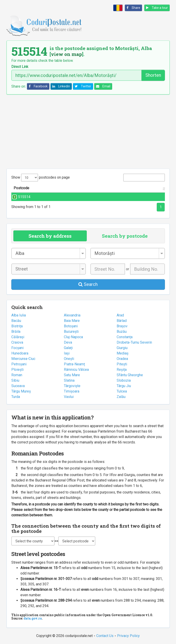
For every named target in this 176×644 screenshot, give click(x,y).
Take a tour (156, 8)
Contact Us (105, 636)
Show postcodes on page (41, 178)
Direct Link (20, 67)
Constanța (125, 337)
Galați (68, 348)
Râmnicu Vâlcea (76, 370)
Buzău (122, 332)
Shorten (153, 75)
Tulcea (122, 391)
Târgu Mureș (21, 391)
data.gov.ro (33, 618)
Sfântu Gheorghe (130, 375)
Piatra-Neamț (74, 364)
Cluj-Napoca (73, 337)
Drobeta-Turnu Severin (134, 342)
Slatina (69, 380)
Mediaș (123, 353)
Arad (120, 315)
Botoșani (71, 326)
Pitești (122, 364)
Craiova (17, 342)
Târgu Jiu (124, 386)
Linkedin (60, 86)
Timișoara (72, 391)
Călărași (18, 337)
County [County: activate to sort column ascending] (147, 188)
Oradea (122, 359)
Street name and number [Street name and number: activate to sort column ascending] (63, 188)
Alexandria (72, 315)
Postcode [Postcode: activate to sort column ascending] (21, 188)
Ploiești (17, 370)
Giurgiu (122, 348)
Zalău (121, 397)
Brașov (122, 326)
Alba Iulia (19, 315)
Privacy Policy (128, 636)
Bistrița (17, 326)
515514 (20, 197)
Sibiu (15, 380)
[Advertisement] (88, 132)
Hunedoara (20, 353)
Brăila (16, 332)
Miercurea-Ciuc (23, 359)
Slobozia (124, 380)
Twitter (82, 86)
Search (88, 284)
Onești (69, 359)
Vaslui (69, 397)
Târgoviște (72, 386)
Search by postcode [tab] (125, 236)
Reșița (122, 370)
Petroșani (19, 364)
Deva (68, 342)
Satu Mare (72, 375)
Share (133, 8)
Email (102, 86)
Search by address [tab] (50, 236)
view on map (66, 54)
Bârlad (122, 321)
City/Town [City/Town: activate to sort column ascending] (119, 188)
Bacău (16, 321)
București (71, 332)
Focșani (17, 348)
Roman (17, 375)
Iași (67, 353)
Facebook (37, 86)
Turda (16, 397)
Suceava (18, 386)
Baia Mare (72, 321)
